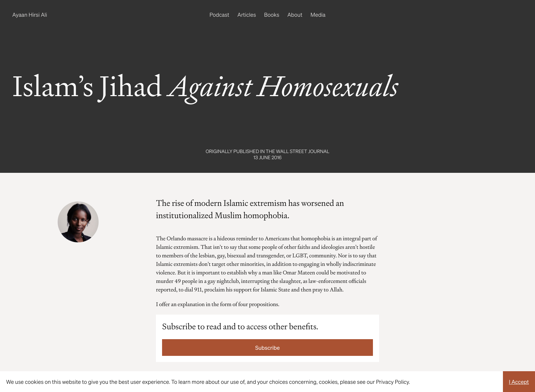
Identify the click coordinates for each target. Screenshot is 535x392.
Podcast (219, 14)
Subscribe (267, 348)
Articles (247, 14)
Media (318, 14)
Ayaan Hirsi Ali (30, 14)
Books (272, 14)
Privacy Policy (392, 382)
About (295, 14)
